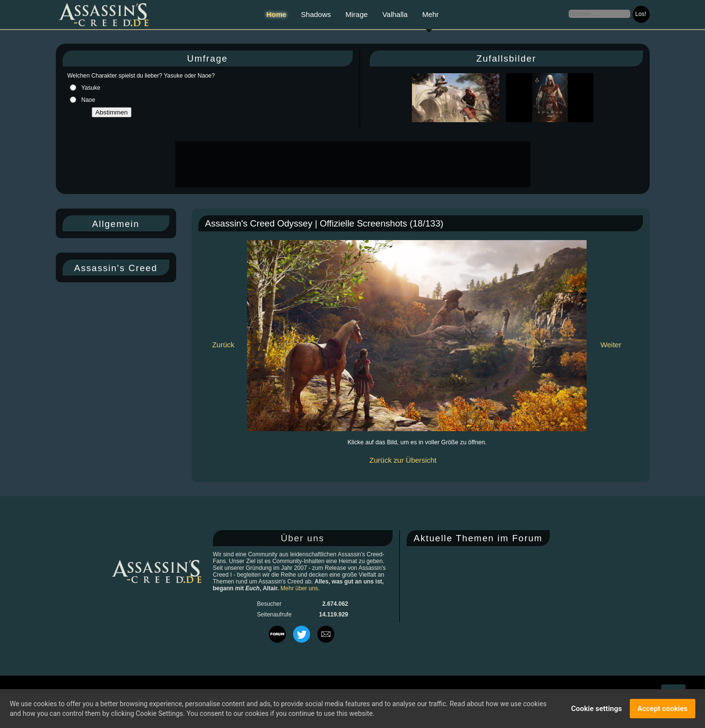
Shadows (316, 14)
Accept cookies (663, 709)
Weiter (611, 345)
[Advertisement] (352, 164)
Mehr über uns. (300, 588)
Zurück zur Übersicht (403, 460)
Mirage (357, 14)
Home (277, 14)
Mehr (430, 14)
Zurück (223, 345)
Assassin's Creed (116, 268)
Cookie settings (597, 709)
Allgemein (116, 224)
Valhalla (395, 14)
